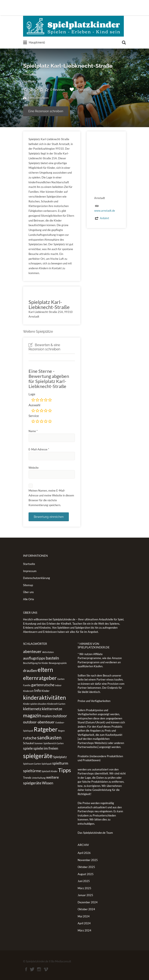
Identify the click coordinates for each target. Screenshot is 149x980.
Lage (32, 394)
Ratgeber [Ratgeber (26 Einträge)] (46, 729)
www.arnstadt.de (105, 211)
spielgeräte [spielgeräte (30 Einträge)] (38, 756)
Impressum (30, 571)
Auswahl (34, 405)
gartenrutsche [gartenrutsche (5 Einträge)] (43, 685)
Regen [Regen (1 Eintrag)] (61, 731)
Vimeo (46, 969)
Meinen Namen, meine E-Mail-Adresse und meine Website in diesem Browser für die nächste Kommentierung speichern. (51, 498)
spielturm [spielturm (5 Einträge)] (60, 763)
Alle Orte (29, 599)
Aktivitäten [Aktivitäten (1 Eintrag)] (48, 652)
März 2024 (84, 930)
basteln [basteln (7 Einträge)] (52, 658)
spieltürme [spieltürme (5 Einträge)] (32, 771)
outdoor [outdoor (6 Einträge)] (60, 716)
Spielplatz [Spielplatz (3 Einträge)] (60, 757)
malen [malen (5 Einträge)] (47, 716)
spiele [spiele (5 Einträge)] (28, 748)
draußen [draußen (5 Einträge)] (30, 670)
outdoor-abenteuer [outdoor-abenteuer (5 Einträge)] (39, 722)
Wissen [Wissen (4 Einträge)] (48, 783)
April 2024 (84, 923)
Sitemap (28, 585)
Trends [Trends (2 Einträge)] (27, 778)
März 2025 (84, 888)
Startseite (29, 564)
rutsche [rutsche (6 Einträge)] (30, 738)
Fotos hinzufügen (36, 98)
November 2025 (88, 860)
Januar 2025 (85, 895)
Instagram (39, 969)
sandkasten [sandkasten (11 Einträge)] (49, 737)
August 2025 (86, 874)
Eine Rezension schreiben (46, 111)
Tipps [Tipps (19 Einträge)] (65, 770)
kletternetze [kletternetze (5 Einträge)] (52, 709)
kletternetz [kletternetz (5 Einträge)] (32, 709)
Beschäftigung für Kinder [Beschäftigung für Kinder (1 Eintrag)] (36, 663)
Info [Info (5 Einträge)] (38, 690)
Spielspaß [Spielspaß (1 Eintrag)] (47, 764)
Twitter (32, 969)
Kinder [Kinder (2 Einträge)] (46, 691)
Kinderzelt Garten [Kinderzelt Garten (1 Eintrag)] (56, 704)
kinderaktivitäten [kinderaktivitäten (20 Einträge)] (44, 698)
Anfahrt (105, 218)
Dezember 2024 (88, 902)
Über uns (28, 592)
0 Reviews (58, 89)
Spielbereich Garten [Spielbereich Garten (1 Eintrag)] (54, 743)
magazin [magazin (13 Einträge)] (32, 715)
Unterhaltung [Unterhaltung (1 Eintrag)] (39, 778)
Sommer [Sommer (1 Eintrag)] (39, 743)
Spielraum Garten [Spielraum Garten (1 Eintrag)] (32, 764)
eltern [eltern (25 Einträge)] (45, 670)
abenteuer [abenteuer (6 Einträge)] (32, 651)
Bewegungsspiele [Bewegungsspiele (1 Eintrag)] (58, 663)
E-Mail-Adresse (39, 449)
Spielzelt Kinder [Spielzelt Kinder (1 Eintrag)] (50, 771)
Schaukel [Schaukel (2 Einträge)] (28, 743)
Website (34, 468)
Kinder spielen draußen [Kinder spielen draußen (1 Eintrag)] (35, 704)
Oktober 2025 (86, 867)
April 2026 (84, 853)
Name (33, 431)
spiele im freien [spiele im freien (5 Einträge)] (46, 748)
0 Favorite (80, 90)
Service (34, 416)
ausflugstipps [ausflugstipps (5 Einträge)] (34, 658)
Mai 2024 (84, 916)
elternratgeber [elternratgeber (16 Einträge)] (40, 678)
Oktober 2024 (86, 909)
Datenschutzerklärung (37, 578)
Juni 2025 (84, 881)
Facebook (26, 969)
